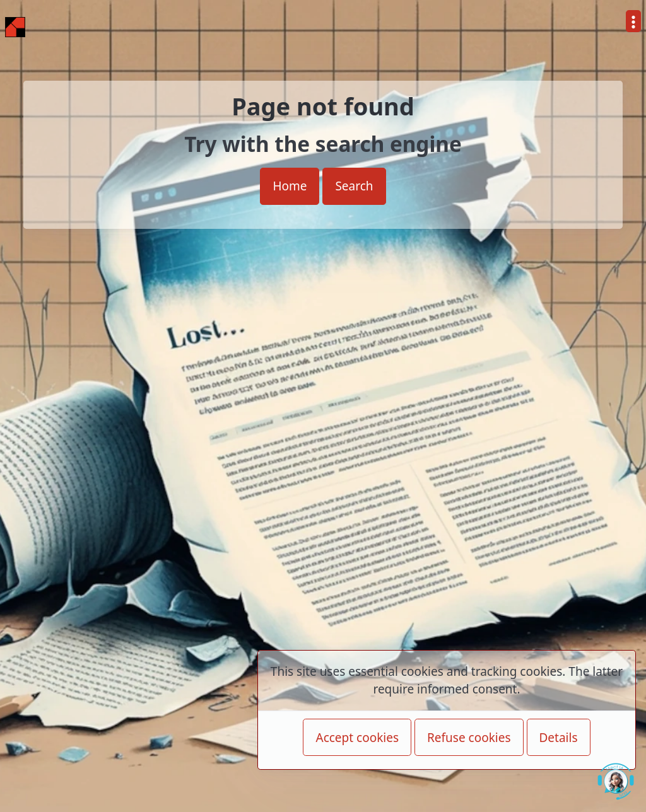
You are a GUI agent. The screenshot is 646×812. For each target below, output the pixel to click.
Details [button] (559, 738)
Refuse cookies (469, 738)
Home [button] (290, 186)
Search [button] (354, 186)
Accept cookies (357, 738)
